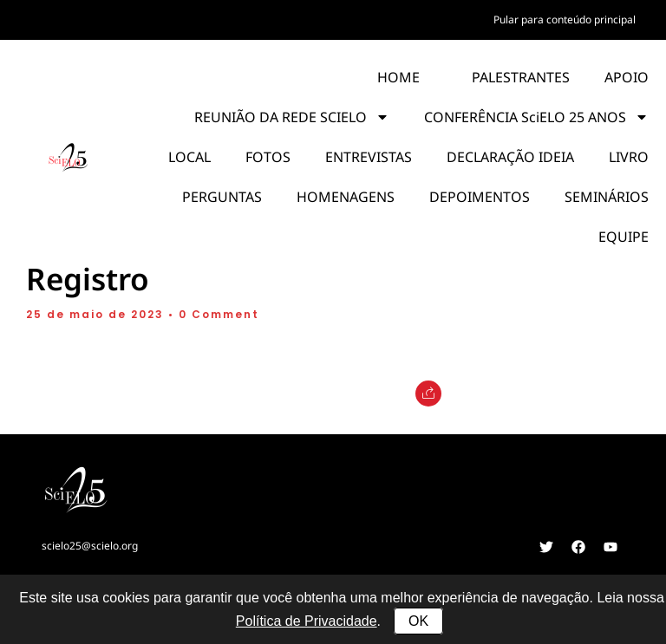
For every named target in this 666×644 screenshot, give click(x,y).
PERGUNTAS (222, 197)
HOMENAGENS (346, 197)
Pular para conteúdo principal (565, 20)
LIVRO (629, 157)
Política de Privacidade (307, 621)
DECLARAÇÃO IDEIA (510, 157)
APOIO (627, 77)
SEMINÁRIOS (607, 197)
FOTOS (268, 157)
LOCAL (189, 157)
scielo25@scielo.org (90, 546)
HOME (398, 77)
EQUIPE (624, 237)
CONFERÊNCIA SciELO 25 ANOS (536, 117)
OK (418, 621)
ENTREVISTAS (369, 157)
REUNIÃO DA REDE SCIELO (292, 117)
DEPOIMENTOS (480, 197)
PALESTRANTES (521, 77)
